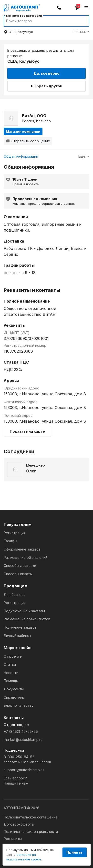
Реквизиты (13, 839)
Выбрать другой (47, 86)
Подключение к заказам (24, 611)
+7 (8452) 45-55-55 (21, 731)
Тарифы (10, 541)
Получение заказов (20, 627)
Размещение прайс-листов (27, 619)
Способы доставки (20, 566)
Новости (11, 673)
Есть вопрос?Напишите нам (16, 781)
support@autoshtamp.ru (24, 770)
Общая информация (21, 156)
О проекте (13, 656)
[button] (81, 32)
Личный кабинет (17, 636)
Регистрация (15, 533)
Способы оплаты (18, 574)
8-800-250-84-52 (46, 760)
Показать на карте (27, 431)
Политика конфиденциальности (31, 832)
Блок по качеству (19, 705)
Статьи (10, 664)
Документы (14, 689)
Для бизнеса (15, 595)
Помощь (11, 681)
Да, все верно (46, 73)
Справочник (14, 697)
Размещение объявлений (26, 557)
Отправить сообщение (28, 141)
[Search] (42, 21)
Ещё (84, 156)
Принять (74, 852)
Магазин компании (23, 131)
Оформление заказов (22, 549)
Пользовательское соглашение (31, 817)
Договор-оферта (19, 824)
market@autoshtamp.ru (23, 740)
